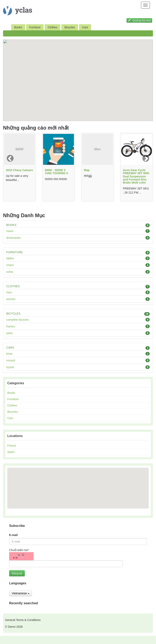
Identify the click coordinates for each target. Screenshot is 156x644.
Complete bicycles (78, 320)
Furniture (35, 27)
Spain (11, 452)
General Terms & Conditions (23, 620)
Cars (85, 27)
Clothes (53, 27)
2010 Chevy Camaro (19, 170)
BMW (78, 354)
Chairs (78, 265)
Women (78, 299)
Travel (78, 231)
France (12, 446)
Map (87, 170)
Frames (78, 326)
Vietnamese (21, 593)
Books (18, 27)
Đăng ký (17, 573)
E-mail (13, 535)
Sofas (78, 272)
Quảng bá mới (139, 20)
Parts (78, 333)
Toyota (78, 367)
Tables (78, 258)
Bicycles (70, 27)
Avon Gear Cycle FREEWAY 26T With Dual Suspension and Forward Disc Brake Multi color (136, 176)
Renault (78, 360)
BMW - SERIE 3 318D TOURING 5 (56, 172)
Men (78, 292)
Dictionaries (78, 238)
